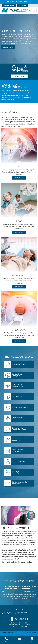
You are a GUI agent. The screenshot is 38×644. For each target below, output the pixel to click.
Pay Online (22, 5)
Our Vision (24, 612)
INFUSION (19, 2)
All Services (5, 612)
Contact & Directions (8, 614)
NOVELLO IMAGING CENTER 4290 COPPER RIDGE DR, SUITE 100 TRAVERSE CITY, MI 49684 (19, 625)
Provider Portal (9, 5)
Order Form (18, 614)
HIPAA (11, 612)
